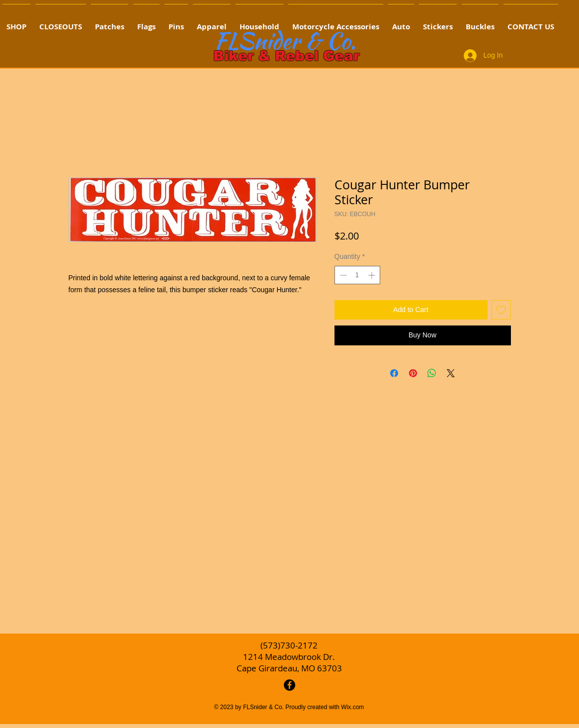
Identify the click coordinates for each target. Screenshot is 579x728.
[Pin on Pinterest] (413, 373)
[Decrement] (342, 275)
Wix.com (352, 707)
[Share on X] (451, 373)
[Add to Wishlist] (501, 310)
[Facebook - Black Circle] (289, 685)
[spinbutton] (357, 275)
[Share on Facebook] (394, 373)
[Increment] (372, 275)
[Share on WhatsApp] (432, 373)
